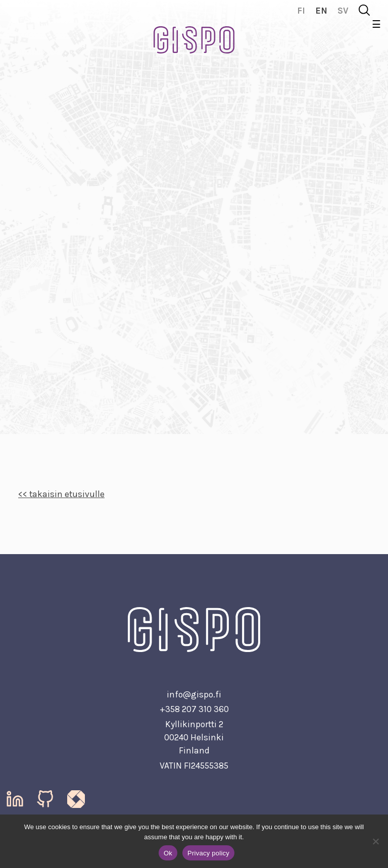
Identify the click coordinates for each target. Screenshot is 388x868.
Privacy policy (208, 853)
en (321, 11)
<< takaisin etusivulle (61, 494)
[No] (375, 841)
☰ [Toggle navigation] (376, 24)
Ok (168, 853)
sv (343, 11)
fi (301, 11)
